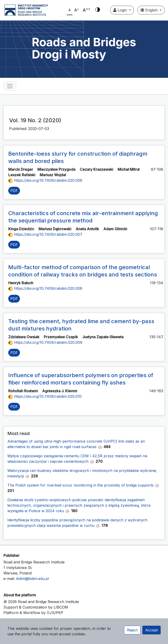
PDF (14, 191)
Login (121, 10)
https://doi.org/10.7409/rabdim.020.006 (45, 180)
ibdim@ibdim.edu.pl (32, 579)
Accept (151, 630)
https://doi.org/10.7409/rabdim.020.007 (45, 234)
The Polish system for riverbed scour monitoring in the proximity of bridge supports (80, 485)
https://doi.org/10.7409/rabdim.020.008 (45, 288)
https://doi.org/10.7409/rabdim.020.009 (45, 342)
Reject (132, 630)
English (150, 10)
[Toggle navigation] (10, 86)
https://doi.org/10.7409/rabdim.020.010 (45, 396)
